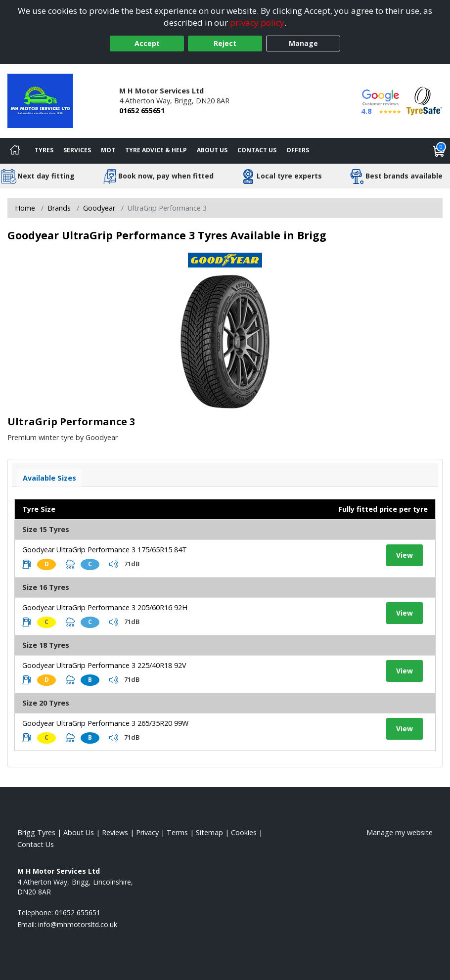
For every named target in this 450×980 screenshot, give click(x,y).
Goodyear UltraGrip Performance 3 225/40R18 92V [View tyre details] (104, 665)
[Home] (15, 151)
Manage (303, 43)
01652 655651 (142, 111)
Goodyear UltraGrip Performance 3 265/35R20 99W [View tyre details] (105, 723)
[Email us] (78, 924)
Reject (225, 43)
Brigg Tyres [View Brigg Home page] (36, 832)
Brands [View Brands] (59, 208)
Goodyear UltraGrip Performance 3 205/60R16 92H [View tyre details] (105, 607)
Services (77, 150)
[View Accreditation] (424, 100)
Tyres (44, 150)
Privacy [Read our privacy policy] (147, 832)
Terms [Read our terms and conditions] (177, 832)
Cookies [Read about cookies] (244, 832)
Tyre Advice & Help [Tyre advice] (156, 150)
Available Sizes (49, 478)
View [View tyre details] (405, 555)
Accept (147, 43)
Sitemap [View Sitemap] (209, 832)
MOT (108, 150)
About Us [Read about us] (79, 832)
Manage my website (400, 832)
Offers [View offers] (298, 150)
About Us (212, 150)
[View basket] (439, 151)
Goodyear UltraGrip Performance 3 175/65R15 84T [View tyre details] (105, 550)
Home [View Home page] (25, 208)
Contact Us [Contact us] (257, 150)
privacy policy (257, 22)
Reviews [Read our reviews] (115, 832)
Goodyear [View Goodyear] (99, 208)
